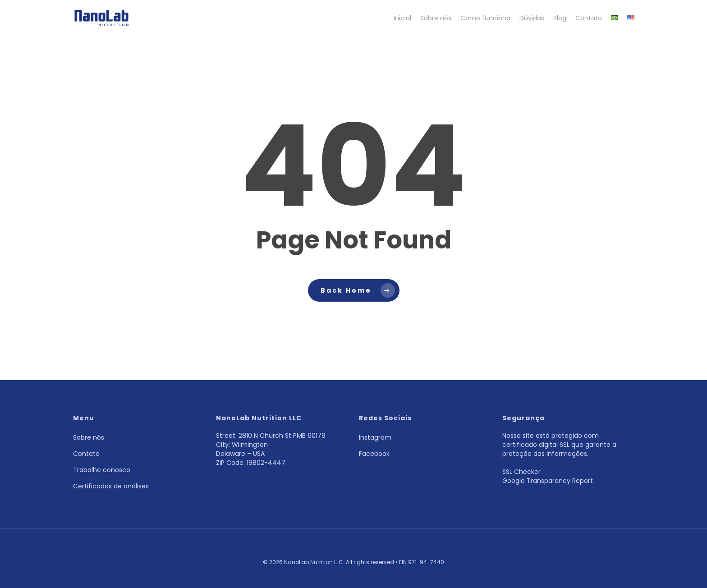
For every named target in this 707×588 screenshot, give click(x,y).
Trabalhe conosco (102, 470)
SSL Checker (521, 472)
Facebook (374, 454)
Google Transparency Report (548, 481)
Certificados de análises (111, 486)
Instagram (375, 437)
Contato (86, 454)
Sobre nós (89, 437)
